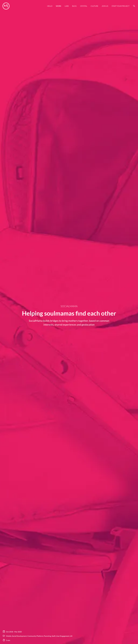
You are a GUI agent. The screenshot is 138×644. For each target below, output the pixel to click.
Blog (74, 6)
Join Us (105, 6)
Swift (54, 636)
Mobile (9, 636)
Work (59, 6)
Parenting (47, 636)
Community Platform (35, 636)
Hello (50, 6)
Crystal (84, 6)
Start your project (120, 6)
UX (71, 636)
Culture (94, 6)
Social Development (19, 636)
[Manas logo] (6, 6)
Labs (67, 6)
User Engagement (63, 636)
